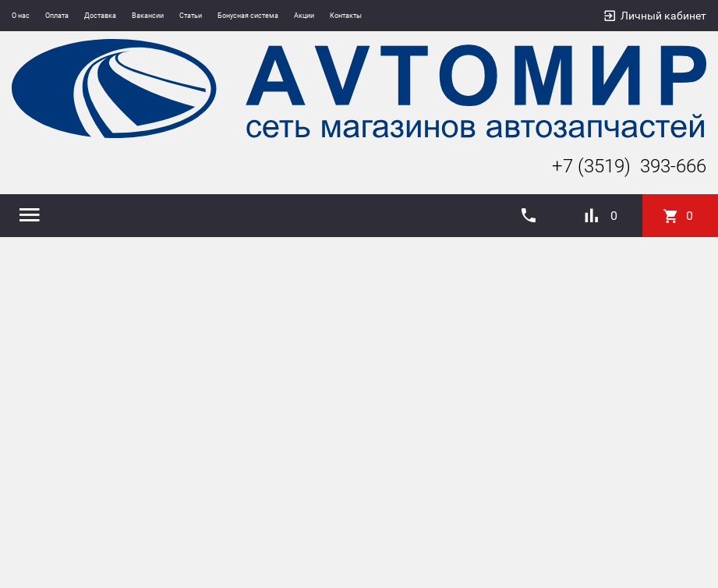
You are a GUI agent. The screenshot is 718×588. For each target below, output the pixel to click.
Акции (304, 16)
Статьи (191, 16)
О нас (21, 16)
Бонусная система (248, 16)
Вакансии (148, 16)
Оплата (57, 16)
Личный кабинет (663, 16)
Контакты (346, 16)
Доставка (100, 16)
